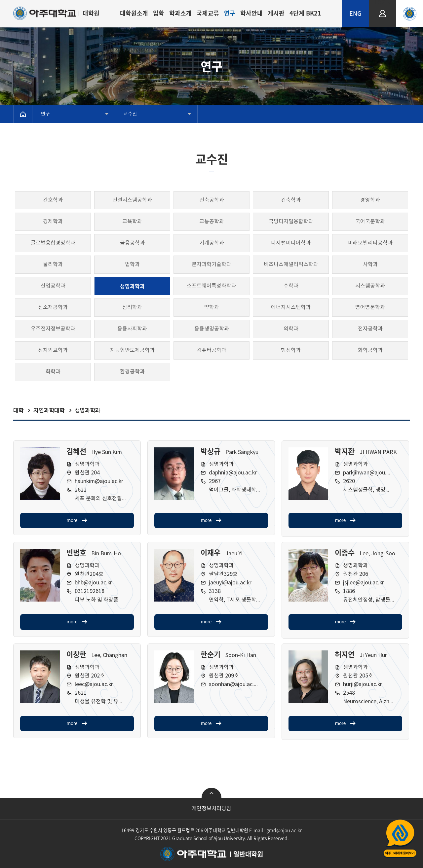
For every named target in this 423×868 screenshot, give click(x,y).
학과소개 (180, 13)
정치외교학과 (53, 350)
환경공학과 (132, 372)
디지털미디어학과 (291, 243)
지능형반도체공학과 (132, 350)
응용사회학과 (132, 329)
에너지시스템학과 (291, 307)
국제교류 (208, 13)
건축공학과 (212, 200)
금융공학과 (132, 243)
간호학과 (53, 200)
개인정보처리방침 (211, 809)
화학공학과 (370, 350)
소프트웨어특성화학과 (211, 286)
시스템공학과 (370, 286)
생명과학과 (132, 286)
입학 (159, 13)
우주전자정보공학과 (53, 329)
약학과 (212, 307)
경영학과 (370, 200)
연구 (230, 13)
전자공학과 (370, 329)
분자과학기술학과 (211, 264)
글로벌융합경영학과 (53, 243)
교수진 (130, 114)
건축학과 (291, 200)
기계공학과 (212, 243)
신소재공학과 (53, 307)
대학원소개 (134, 13)
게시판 (276, 13)
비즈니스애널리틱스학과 (291, 264)
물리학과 (53, 264)
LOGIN (383, 3)
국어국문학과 (370, 222)
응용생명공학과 (212, 329)
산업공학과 (53, 286)
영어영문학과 (370, 307)
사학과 (370, 264)
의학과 (291, 329)
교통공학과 (212, 222)
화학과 (53, 372)
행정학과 (291, 350)
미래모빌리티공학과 (370, 243)
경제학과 (53, 222)
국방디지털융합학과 (291, 222)
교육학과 (132, 222)
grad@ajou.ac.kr (284, 830)
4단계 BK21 (305, 13)
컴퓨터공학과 (211, 350)
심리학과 (132, 307)
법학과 (132, 264)
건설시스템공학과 (132, 200)
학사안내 (251, 13)
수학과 (291, 286)
